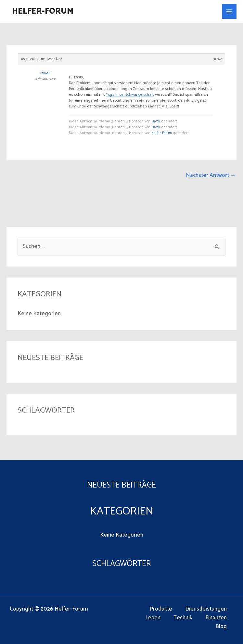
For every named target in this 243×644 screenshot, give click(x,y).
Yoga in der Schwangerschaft (130, 95)
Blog (221, 627)
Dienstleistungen (206, 609)
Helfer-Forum (43, 11)
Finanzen (216, 618)
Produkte (161, 609)
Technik (183, 618)
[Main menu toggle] (229, 11)
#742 (218, 59)
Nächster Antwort (211, 175)
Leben (153, 618)
